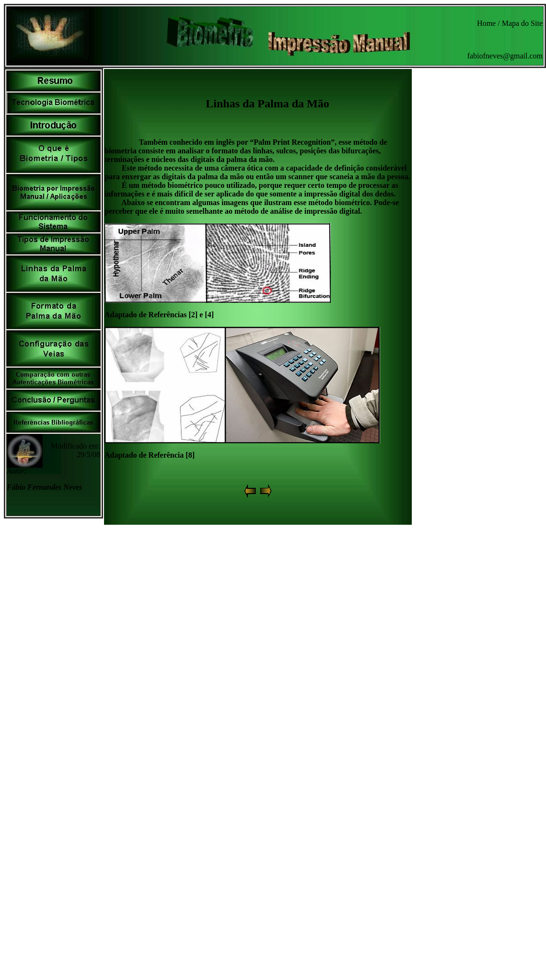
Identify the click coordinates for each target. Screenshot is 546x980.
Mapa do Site (522, 23)
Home (486, 23)
